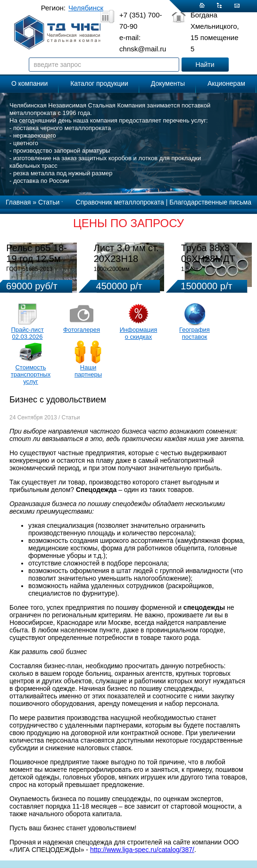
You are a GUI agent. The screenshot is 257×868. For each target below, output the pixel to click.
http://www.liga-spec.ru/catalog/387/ (142, 850)
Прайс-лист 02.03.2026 (27, 333)
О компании (29, 83)
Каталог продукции (99, 83)
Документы (168, 83)
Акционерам (226, 83)
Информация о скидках (139, 333)
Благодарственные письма (210, 202)
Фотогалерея (82, 330)
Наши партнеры (88, 371)
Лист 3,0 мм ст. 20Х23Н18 (126, 253)
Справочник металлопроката (120, 202)
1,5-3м (190, 269)
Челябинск (86, 8)
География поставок (195, 333)
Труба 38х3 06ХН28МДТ (208, 253)
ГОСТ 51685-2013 (29, 269)
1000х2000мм (112, 269)
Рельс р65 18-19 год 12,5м (36, 253)
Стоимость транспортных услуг (31, 374)
